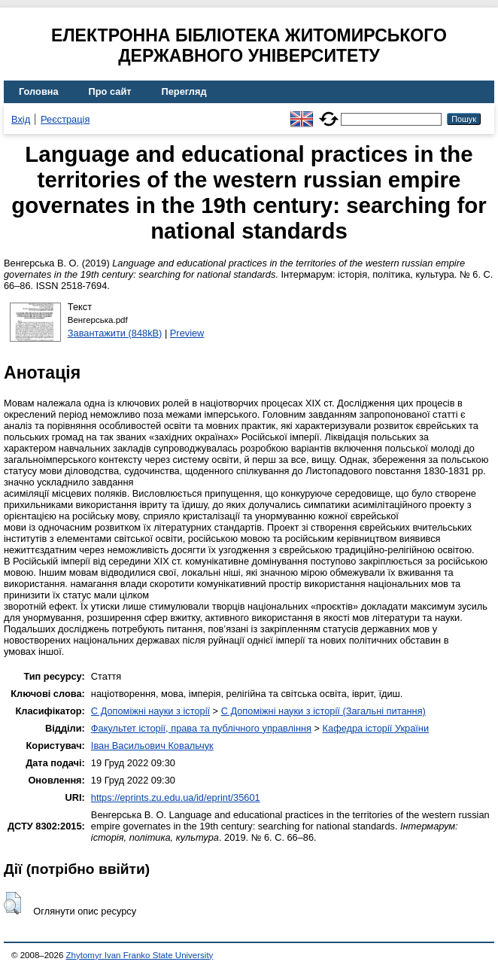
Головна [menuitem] (39, 91)
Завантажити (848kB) (115, 333)
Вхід (21, 119)
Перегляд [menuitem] (184, 91)
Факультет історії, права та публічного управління (201, 728)
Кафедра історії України (376, 728)
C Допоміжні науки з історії (150, 711)
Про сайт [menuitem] (110, 91)
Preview (187, 333)
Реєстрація (65, 119)
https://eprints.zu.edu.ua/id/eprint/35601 (176, 797)
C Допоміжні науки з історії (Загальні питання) (323, 711)
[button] (12, 903)
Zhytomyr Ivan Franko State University (140, 955)
